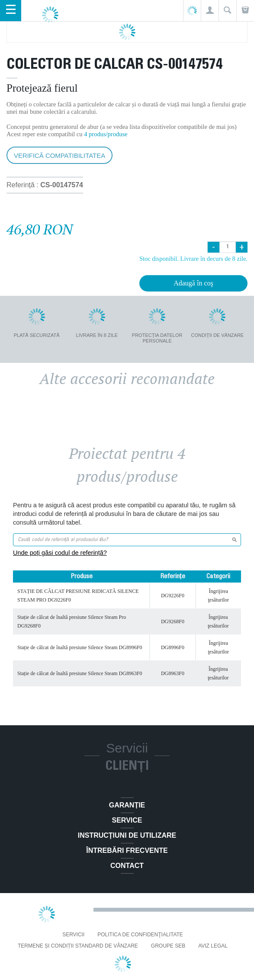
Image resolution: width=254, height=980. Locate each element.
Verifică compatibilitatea (59, 155)
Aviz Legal (213, 946)
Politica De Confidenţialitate (140, 935)
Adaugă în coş (193, 283)
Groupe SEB (168, 946)
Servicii (73, 935)
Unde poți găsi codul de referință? (60, 553)
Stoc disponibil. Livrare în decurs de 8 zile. (193, 259)
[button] (210, 11)
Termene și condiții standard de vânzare (78, 946)
